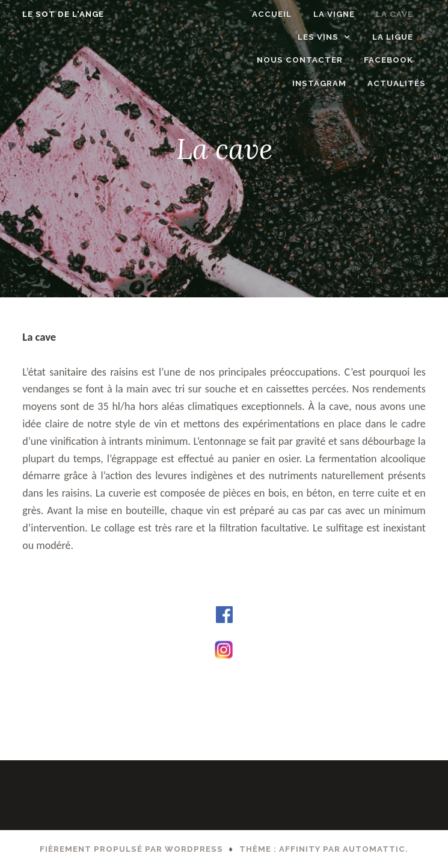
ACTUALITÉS (403, 83)
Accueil (279, 14)
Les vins (325, 37)
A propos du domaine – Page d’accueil (100, 686)
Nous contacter (306, 60)
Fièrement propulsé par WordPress (131, 849)
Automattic (374, 849)
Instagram (326, 83)
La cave (401, 14)
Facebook (395, 60)
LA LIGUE (399, 37)
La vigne (341, 14)
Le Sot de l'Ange (57, 14)
